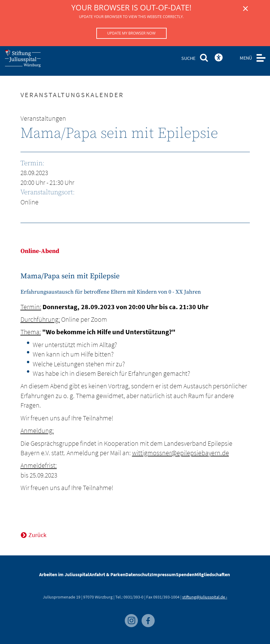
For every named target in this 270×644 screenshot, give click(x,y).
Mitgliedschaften (212, 574)
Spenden (185, 574)
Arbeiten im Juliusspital (64, 574)
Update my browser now (131, 33)
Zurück (37, 535)
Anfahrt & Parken (107, 574)
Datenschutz (139, 574)
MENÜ (246, 58)
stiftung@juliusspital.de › (205, 597)
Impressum (164, 574)
